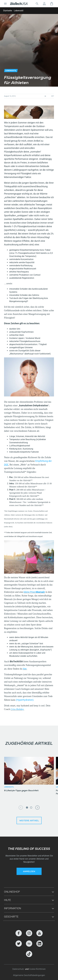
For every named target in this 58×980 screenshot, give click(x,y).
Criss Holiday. (17, 709)
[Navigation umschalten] (5, 4)
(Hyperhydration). (25, 700)
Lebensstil (19, 11)
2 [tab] (31, 808)
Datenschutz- (19, 969)
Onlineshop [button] (12, 892)
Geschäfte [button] (11, 917)
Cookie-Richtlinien (37, 969)
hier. (25, 669)
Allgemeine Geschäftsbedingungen (29, 975)
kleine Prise (34, 592)
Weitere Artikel (29, 821)
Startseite (7, 11)
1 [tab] (27, 808)
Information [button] (13, 908)
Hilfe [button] (7, 900)
